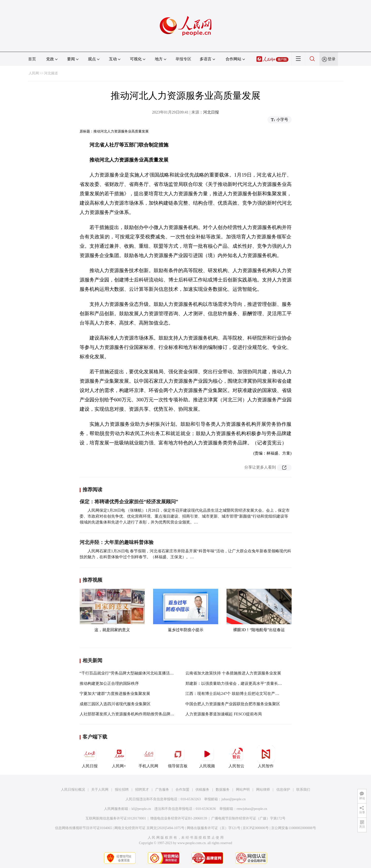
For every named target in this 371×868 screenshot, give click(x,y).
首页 (32, 59)
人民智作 (266, 757)
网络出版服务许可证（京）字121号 (214, 828)
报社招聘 (122, 790)
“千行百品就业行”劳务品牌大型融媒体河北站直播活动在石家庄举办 (139, 673)
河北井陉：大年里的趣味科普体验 (117, 542)
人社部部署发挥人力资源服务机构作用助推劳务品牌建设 (129, 714)
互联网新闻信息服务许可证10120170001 (116, 818)
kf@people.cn (141, 809)
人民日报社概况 (73, 790)
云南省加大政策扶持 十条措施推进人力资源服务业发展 (233, 673)
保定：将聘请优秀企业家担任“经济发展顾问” (129, 502)
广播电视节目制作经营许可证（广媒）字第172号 (248, 818)
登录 (332, 59)
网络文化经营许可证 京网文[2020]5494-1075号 (149, 828)
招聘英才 (142, 790)
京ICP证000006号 (256, 828)
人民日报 (90, 757)
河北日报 (211, 112)
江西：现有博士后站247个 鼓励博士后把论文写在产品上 (234, 694)
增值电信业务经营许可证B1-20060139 (179, 818)
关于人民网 (100, 790)
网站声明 (243, 790)
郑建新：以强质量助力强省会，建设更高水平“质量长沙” (234, 683)
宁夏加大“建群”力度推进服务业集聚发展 (115, 694)
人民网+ (119, 757)
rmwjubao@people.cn (252, 809)
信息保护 (283, 790)
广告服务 (162, 790)
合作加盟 (182, 790)
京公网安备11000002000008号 (293, 828)
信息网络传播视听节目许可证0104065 (83, 828)
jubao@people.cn (233, 799)
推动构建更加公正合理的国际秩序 (109, 683)
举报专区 (183, 59)
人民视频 (207, 757)
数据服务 (223, 790)
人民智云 (236, 757)
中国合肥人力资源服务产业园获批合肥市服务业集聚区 (233, 704)
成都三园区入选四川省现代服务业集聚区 (115, 704)
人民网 (34, 73)
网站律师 (263, 790)
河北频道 (51, 73)
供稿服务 (202, 790)
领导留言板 (178, 757)
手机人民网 (148, 757)
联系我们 (303, 790)
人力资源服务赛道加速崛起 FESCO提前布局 (224, 714)
